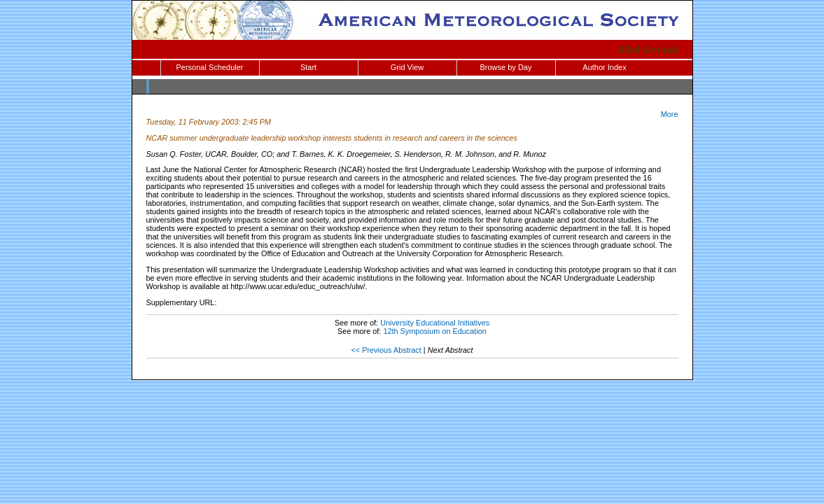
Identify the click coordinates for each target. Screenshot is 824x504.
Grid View (407, 67)
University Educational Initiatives (435, 323)
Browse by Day (506, 67)
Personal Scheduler (209, 67)
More (670, 114)
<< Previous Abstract (386, 350)
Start (308, 67)
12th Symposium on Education (435, 331)
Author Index (604, 67)
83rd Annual (648, 49)
